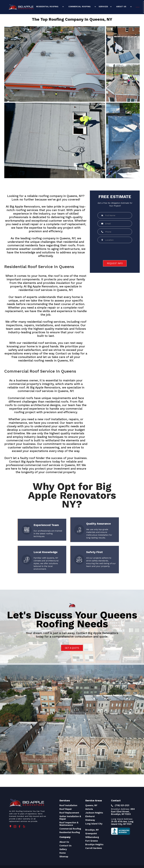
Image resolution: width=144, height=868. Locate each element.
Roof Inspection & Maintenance (69, 824)
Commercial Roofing (80, 7)
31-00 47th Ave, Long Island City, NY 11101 (122, 823)
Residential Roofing (47, 7)
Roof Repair (66, 809)
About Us (121, 7)
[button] (50, 7)
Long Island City (94, 824)
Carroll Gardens (94, 848)
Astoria (89, 809)
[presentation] (116, 252)
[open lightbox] (55, 64)
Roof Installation (68, 805)
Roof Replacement (69, 813)
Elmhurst (90, 816)
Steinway (90, 820)
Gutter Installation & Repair (70, 818)
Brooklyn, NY (92, 830)
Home (63, 853)
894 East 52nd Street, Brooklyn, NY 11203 (123, 812)
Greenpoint (91, 833)
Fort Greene (92, 841)
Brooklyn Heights (94, 844)
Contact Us (65, 846)
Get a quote (72, 648)
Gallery (63, 849)
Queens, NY (91, 805)
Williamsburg (92, 837)
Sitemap (64, 857)
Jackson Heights (94, 813)
